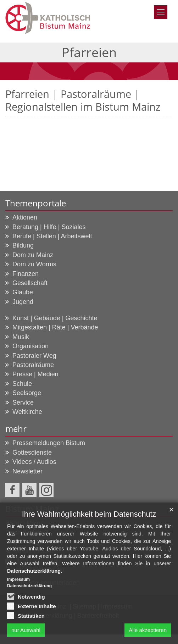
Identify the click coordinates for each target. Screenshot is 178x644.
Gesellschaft (30, 283)
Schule (22, 384)
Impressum (18, 581)
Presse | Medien (35, 374)
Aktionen (25, 217)
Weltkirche (27, 412)
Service (23, 402)
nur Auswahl (26, 631)
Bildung (23, 245)
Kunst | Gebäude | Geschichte (55, 318)
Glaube (23, 292)
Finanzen (26, 274)
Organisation (30, 346)
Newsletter (27, 471)
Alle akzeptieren (148, 631)
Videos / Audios (34, 462)
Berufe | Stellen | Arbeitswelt (52, 236)
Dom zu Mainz (33, 255)
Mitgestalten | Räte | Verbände (55, 327)
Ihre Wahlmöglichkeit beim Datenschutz (89, 515)
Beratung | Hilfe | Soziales (49, 227)
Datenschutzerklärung (34, 572)
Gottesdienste (32, 453)
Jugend (23, 302)
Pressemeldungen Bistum (49, 443)
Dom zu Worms (34, 264)
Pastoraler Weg (34, 356)
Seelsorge (27, 393)
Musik (21, 337)
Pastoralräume (33, 365)
